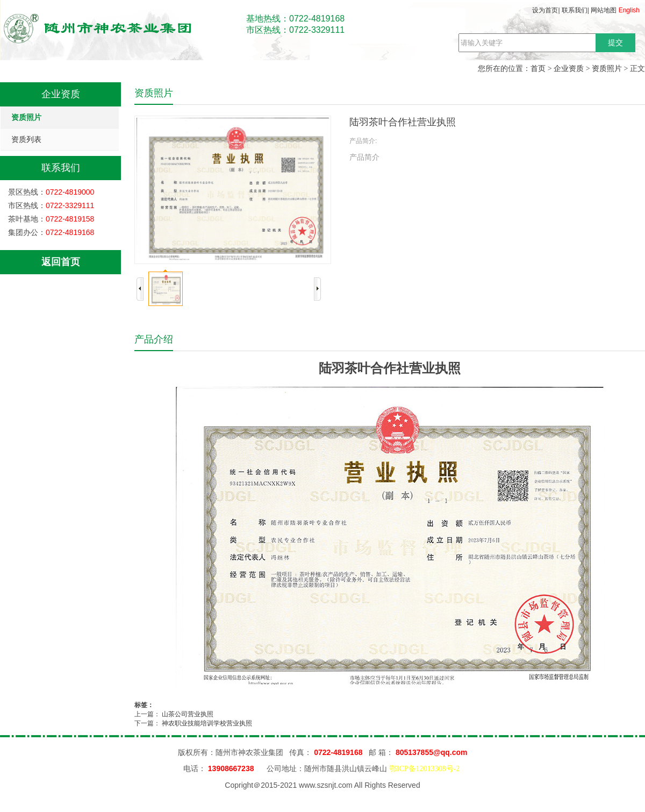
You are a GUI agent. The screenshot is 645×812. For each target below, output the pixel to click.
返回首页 (61, 262)
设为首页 (545, 10)
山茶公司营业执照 (188, 714)
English (629, 10)
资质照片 (607, 68)
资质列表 (26, 139)
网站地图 (604, 10)
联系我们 (575, 10)
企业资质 (569, 68)
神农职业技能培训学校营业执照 (207, 723)
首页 (538, 68)
